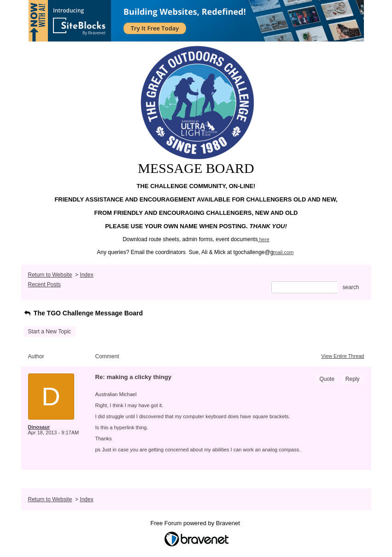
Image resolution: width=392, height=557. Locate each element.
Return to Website (50, 275)
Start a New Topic (50, 332)
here (264, 239)
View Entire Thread (342, 356)
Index (86, 275)
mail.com (283, 252)
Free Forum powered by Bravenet (196, 523)
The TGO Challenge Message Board (83, 313)
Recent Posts (44, 284)
